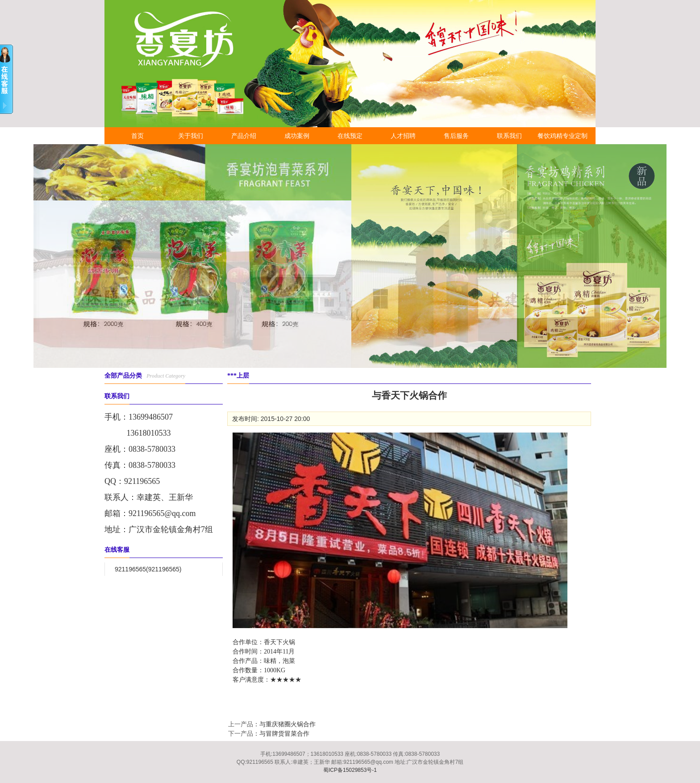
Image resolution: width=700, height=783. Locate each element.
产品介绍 (244, 136)
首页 (137, 136)
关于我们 (191, 136)
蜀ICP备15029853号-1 (350, 770)
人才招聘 (403, 136)
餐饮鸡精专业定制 (562, 136)
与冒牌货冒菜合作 (284, 733)
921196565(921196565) (148, 569)
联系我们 (509, 136)
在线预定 (350, 136)
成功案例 (297, 136)
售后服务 (456, 136)
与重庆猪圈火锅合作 (287, 724)
